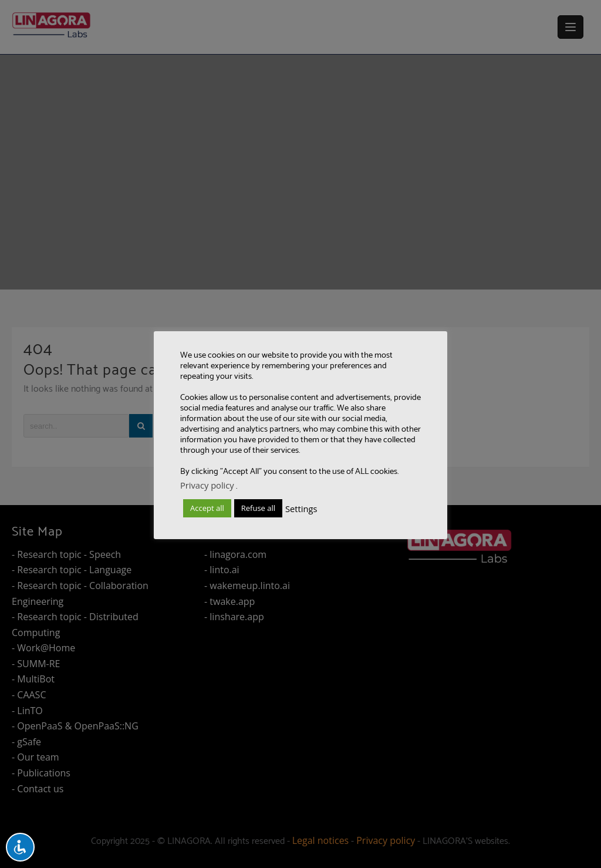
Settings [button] (301, 509)
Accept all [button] (207, 508)
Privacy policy (207, 485)
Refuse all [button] (258, 508)
